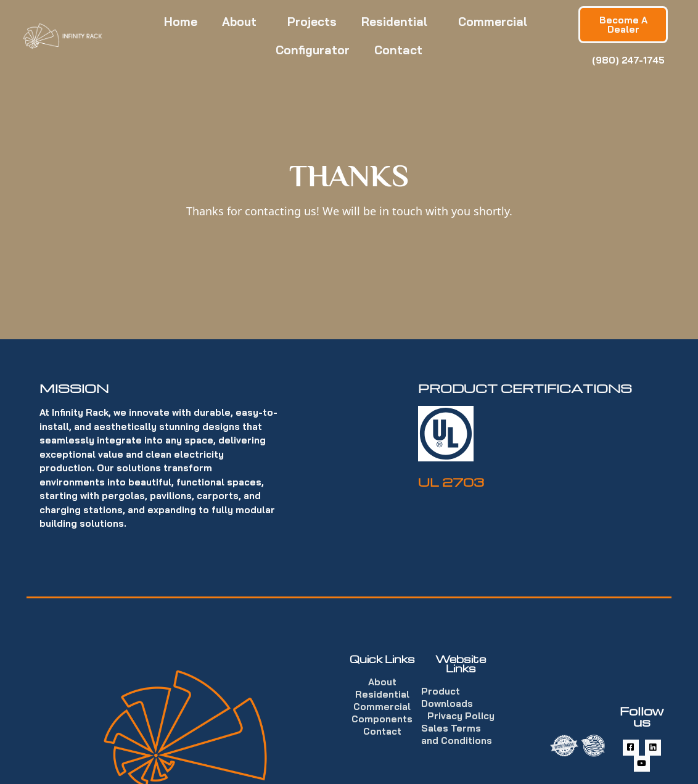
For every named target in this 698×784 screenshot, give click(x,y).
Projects (312, 22)
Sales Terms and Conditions (457, 734)
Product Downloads (447, 697)
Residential (397, 22)
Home (181, 22)
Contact (398, 50)
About (242, 22)
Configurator (313, 50)
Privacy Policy (461, 716)
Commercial (496, 22)
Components (382, 719)
